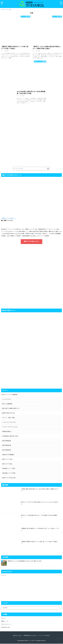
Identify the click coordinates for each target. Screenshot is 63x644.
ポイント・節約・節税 (8, 418)
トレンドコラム (7, 399)
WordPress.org (5, 628)
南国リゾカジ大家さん (31, 641)
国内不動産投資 (7, 441)
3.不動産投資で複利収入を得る (10, 436)
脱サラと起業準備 (7, 404)
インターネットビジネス (9, 423)
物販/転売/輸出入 (7, 432)
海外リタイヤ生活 (7, 464)
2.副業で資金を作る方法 (8, 413)
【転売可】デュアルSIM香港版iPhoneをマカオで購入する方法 (24, 561)
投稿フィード (5, 622)
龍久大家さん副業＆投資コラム (11, 409)
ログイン (4, 618)
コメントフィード (6, 625)
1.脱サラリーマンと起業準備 (9, 395)
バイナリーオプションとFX (10, 427)
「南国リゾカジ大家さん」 (8, 219)
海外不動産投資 (7, 450)
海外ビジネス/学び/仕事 (9, 478)
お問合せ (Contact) (17, 636)
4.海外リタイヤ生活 (7, 460)
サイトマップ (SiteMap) (44, 636)
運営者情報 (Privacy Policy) (30, 636)
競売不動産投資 (7, 446)
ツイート (3, 576)
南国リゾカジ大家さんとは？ (31, 242)
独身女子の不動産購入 (8, 455)
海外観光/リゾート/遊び (9, 469)
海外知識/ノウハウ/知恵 (9, 473)
